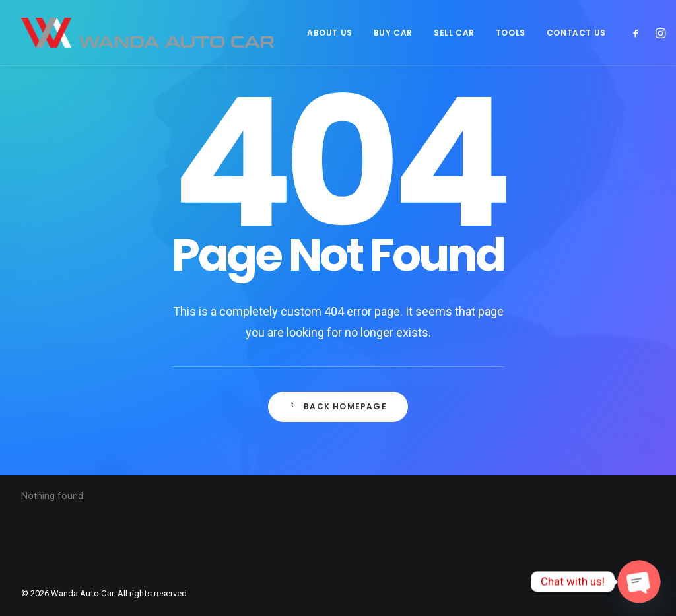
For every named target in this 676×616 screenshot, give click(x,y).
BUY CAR (393, 33)
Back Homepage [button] (338, 408)
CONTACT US (576, 33)
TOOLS (511, 33)
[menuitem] (330, 33)
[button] (639, 33)
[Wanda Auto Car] (148, 33)
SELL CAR (454, 33)
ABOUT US (330, 33)
